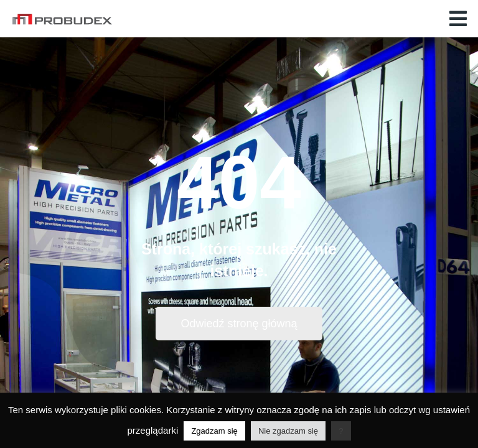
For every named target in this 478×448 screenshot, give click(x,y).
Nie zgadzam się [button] (288, 431)
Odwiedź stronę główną (239, 324)
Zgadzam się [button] (214, 431)
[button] (458, 19)
